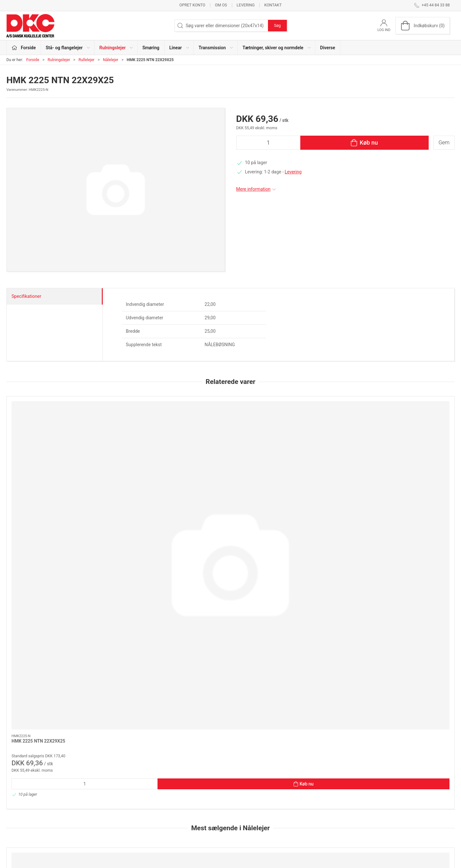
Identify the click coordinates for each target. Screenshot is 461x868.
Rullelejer (86, 60)
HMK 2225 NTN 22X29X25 (38, 469)
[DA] (30, 26)
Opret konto (192, 5)
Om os (221, 5)
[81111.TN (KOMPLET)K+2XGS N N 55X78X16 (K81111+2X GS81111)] (49, 609)
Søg (277, 26)
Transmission (174, 819)
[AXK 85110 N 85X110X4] (412, 609)
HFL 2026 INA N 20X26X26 (220, 649)
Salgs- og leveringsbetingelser (343, 819)
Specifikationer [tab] (26, 296)
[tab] (222, 729)
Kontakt (273, 5)
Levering (246, 5)
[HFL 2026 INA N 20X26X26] (230, 609)
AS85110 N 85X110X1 (306, 649)
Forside (33, 60)
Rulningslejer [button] (116, 48)
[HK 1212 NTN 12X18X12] (140, 609)
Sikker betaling (327, 810)
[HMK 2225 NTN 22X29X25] (49, 429)
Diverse (328, 48)
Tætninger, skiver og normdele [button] (277, 48)
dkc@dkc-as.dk (21, 802)
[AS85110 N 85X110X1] (321, 609)
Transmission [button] (216, 48)
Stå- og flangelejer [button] (68, 48)
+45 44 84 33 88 (23, 796)
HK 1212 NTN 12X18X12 (127, 649)
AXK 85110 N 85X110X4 (399, 649)
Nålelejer (110, 60)
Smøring (151, 48)
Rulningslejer (59, 60)
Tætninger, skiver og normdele (190, 828)
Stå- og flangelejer (178, 783)
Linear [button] (180, 48)
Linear (166, 810)
